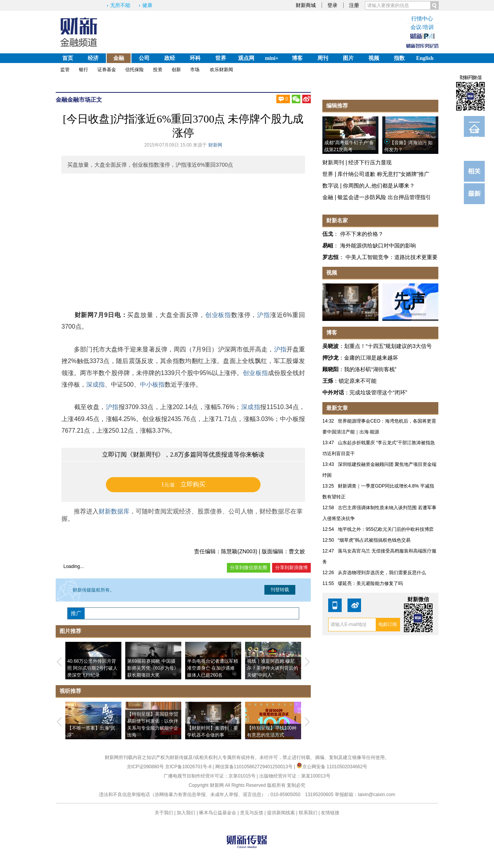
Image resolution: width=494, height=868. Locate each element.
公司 (144, 58)
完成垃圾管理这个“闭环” (378, 392)
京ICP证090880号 (145, 767)
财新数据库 (114, 511)
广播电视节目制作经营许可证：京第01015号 (209, 776)
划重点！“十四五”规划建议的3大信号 (388, 346)
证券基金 (107, 70)
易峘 (328, 246)
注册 (354, 5)
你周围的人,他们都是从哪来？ (379, 186)
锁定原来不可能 (358, 381)
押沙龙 (330, 358)
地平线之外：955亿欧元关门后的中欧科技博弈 (386, 529)
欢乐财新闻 (221, 70)
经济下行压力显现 (370, 162)
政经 (170, 58)
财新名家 (337, 220)
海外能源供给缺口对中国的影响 (378, 246)
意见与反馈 (252, 813)
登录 (332, 5)
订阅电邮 (474, 133)
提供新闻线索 (281, 813)
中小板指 (152, 385)
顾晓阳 (330, 369)
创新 (176, 70)
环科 (195, 58)
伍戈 (328, 234)
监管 (65, 70)
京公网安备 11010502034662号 (332, 767)
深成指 (95, 385)
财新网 (215, 145)
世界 (221, 58)
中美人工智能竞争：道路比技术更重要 (392, 257)
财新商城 (306, 5)
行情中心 (422, 19)
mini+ (272, 58)
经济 (93, 58)
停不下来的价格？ (362, 234)
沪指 (264, 315)
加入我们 (186, 813)
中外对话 (333, 392)
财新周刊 (333, 162)
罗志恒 (330, 257)
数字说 (330, 186)
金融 (119, 58)
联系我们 (308, 813)
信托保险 (135, 70)
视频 (374, 58)
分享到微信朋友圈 (249, 568)
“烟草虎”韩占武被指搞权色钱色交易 (374, 540)
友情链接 (330, 813)
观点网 (246, 58)
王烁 (328, 381)
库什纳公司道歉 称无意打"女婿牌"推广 (383, 174)
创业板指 (218, 315)
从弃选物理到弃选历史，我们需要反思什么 (382, 573)
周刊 (323, 58)
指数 (399, 58)
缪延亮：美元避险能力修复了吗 (370, 583)
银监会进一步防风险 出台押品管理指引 (384, 197)
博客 (297, 58)
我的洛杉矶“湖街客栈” (370, 369)
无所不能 (120, 5)
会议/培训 (422, 27)
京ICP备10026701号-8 (189, 767)
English (425, 58)
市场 (195, 70)
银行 (83, 70)
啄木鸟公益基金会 (218, 813)
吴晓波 (330, 346)
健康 (147, 5)
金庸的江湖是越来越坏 (371, 358)
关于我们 (164, 813)
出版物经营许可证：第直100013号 (295, 776)
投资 (158, 70)
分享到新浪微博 (291, 568)
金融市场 (79, 100)
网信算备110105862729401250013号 (255, 767)
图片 (348, 58)
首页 (68, 58)
